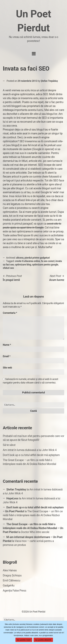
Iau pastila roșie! (24, 640)
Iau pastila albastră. (43, 640)
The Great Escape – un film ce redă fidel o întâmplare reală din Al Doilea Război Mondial (33, 515)
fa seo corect (48, 261)
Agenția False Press (15, 591)
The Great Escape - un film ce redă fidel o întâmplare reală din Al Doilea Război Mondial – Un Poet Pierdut (33, 528)
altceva (20, 258)
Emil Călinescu (12, 580)
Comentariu (10, 313)
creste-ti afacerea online (28, 261)
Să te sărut (9, 445)
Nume (7, 345)
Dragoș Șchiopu (12, 575)
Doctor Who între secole (35, 532)
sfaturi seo (8, 268)
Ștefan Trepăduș (49, 81)
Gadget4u (9, 585)
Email (7, 356)
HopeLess (12, 498)
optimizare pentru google (45, 265)
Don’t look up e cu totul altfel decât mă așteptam (31, 455)
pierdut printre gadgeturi (37, 258)
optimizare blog (23, 265)
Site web (7, 368)
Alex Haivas (10, 570)
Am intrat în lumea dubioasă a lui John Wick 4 (30, 450)
